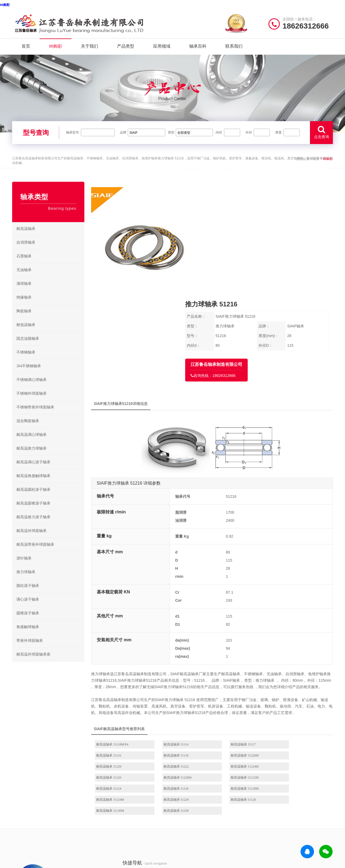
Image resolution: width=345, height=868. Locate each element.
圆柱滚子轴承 (28, 594)
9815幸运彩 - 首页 (61, 861)
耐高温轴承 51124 (119, 690)
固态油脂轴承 (28, 346)
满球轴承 (24, 291)
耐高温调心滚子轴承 (33, 470)
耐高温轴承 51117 (235, 657)
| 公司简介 (39, 834)
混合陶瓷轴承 (28, 429)
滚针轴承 (24, 566)
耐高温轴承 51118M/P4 (123, 657)
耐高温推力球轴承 (32, 456)
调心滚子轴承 (28, 607)
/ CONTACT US (282, 753)
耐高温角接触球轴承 (33, 484)
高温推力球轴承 (190, 775)
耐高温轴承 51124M (294, 690)
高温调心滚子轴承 (192, 784)
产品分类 (102, 784)
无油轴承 (24, 278)
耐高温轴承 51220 (235, 668)
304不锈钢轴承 (29, 374)
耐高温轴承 (26, 237)
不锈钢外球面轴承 (32, 401)
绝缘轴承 (24, 305)
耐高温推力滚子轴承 (33, 525)
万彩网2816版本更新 (94, 861)
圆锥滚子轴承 (28, 621)
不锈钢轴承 (26, 360)
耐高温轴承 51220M (178, 668)
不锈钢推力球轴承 (228, 784)
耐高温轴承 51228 (119, 701)
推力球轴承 (26, 580)
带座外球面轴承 (30, 648)
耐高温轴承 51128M (236, 690)
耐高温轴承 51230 (293, 701)
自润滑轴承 (26, 250)
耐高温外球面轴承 (32, 539)
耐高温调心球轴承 (32, 442)
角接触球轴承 (28, 635)
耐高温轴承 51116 (293, 657)
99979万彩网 (297, 834)
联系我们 (234, 48)
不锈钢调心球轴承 (32, 388)
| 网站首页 (21, 834)
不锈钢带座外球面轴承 (35, 415)
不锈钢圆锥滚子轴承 (229, 792)
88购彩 (5, 5)
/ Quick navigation (117, 753)
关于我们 (89, 48)
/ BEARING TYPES (201, 753)
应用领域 (162, 48)
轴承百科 (198, 48)
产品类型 (126, 48)
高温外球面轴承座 (192, 800)
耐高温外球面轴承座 (33, 662)
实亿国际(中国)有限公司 (60, 847)
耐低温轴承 (26, 333)
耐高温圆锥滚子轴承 (33, 511)
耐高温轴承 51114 (177, 657)
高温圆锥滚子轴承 (192, 792)
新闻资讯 (102, 792)
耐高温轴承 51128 (177, 701)
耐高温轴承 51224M (120, 679)
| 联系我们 (57, 834)
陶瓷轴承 (24, 319)
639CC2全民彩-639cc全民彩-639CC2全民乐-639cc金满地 (158, 861)
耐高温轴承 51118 (119, 668)
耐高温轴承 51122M (294, 679)
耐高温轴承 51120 (177, 679)
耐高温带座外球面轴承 (35, 552)
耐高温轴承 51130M (236, 701)
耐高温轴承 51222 (293, 668)
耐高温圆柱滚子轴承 (33, 497)
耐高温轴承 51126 (177, 690)
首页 (26, 48)
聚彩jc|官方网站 (272, 834)
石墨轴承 (24, 264)
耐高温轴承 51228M (236, 679)
